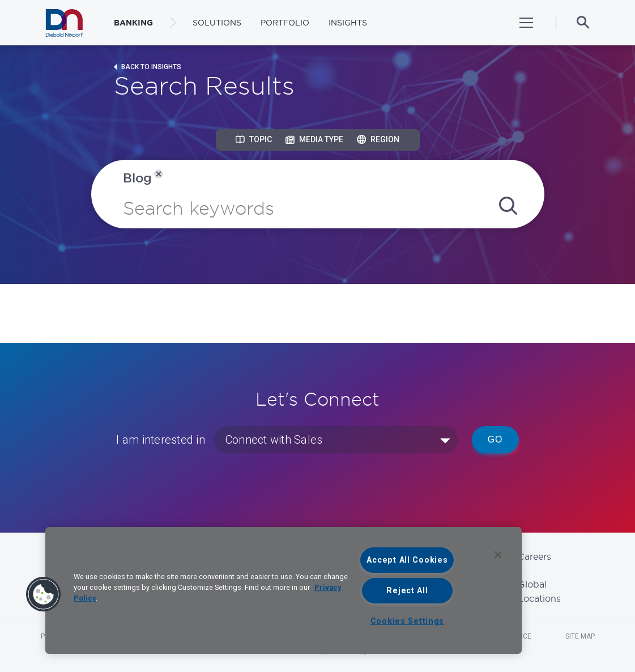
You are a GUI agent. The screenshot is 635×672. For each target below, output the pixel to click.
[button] (44, 594)
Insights (348, 23)
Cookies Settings (408, 621)
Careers (534, 556)
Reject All (407, 591)
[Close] (498, 555)
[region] (284, 590)
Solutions (217, 23)
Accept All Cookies (407, 560)
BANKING (133, 23)
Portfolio (285, 23)
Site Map (580, 636)
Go (495, 439)
